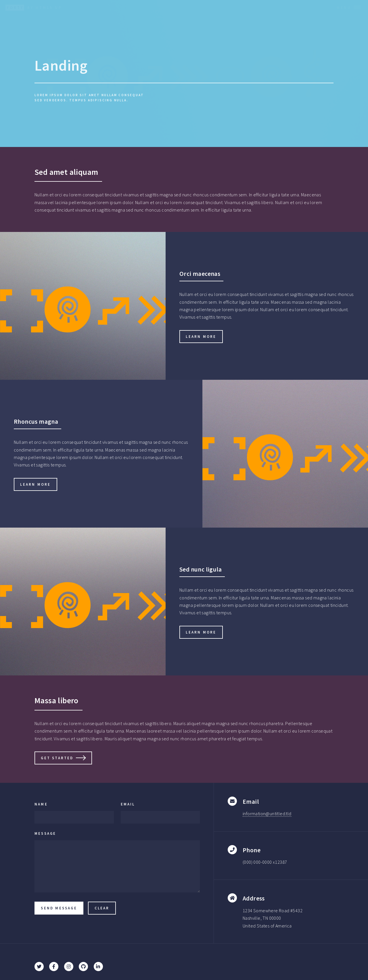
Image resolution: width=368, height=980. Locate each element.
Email (128, 804)
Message (45, 833)
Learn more (201, 336)
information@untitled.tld (267, 814)
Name (41, 804)
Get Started (57, 758)
